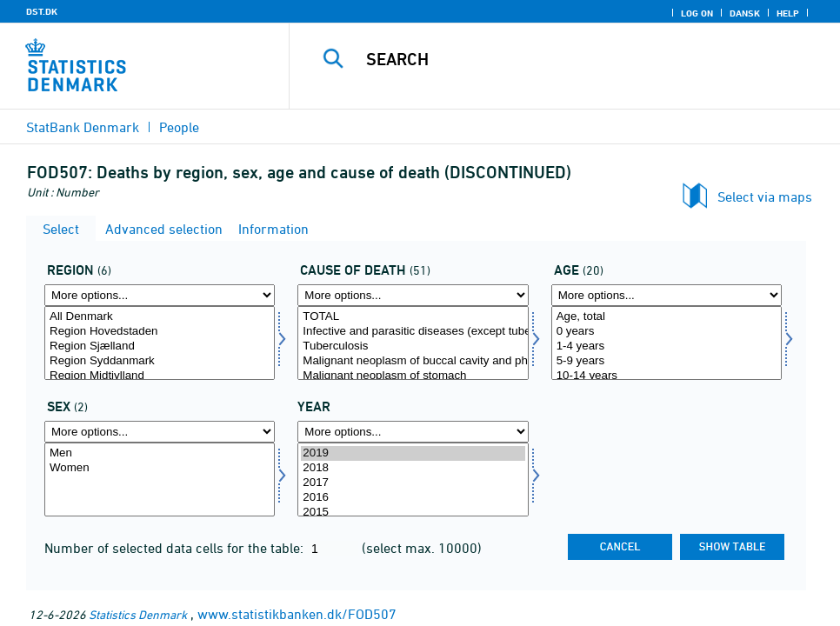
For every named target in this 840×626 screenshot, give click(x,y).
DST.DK (42, 11)
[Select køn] (160, 479)
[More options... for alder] (667, 295)
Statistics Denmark (138, 614)
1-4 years (667, 346)
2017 (413, 483)
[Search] (577, 59)
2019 (413, 453)
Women (160, 468)
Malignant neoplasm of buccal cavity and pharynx (413, 361)
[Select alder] (667, 343)
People (179, 127)
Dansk (745, 13)
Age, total (667, 317)
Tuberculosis (413, 346)
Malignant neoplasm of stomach (413, 376)
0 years (667, 332)
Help (788, 13)
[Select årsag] (413, 343)
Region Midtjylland (160, 376)
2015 (413, 513)
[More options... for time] (413, 432)
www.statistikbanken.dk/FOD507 (297, 614)
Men (160, 453)
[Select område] (160, 343)
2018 (413, 468)
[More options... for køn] (160, 432)
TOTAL (413, 317)
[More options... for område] (160, 295)
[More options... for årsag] (413, 295)
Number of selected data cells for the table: (176, 548)
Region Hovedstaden (160, 332)
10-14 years (667, 376)
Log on (697, 13)
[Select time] (413, 479)
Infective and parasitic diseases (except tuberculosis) (413, 332)
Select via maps (765, 196)
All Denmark (160, 317)
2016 (413, 498)
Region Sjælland (160, 346)
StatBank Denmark (83, 127)
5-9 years (667, 361)
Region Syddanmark (160, 361)
